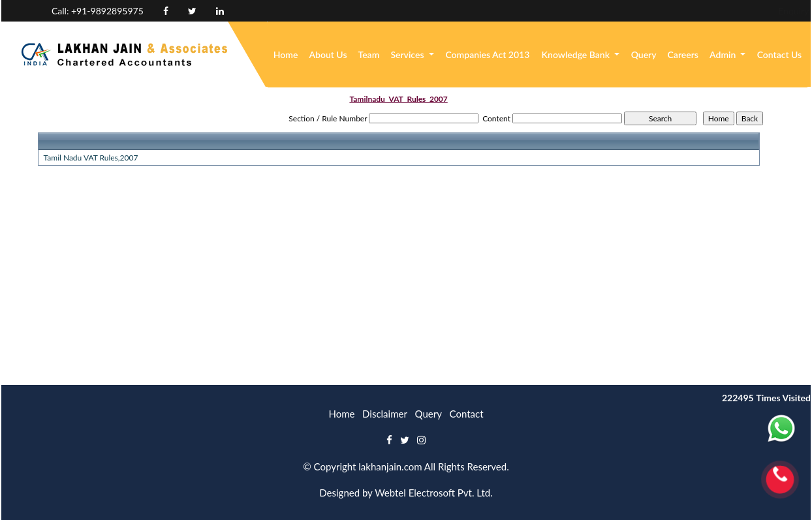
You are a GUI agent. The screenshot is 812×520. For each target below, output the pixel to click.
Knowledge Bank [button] (577, 54)
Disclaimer (385, 414)
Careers (683, 54)
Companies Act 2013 (487, 54)
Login (750, 11)
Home (286, 54)
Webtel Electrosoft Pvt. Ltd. (434, 493)
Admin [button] (724, 54)
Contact (467, 414)
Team (369, 54)
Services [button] (408, 54)
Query (644, 54)
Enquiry (705, 11)
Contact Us (780, 54)
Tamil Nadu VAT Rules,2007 (91, 158)
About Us (328, 54)
